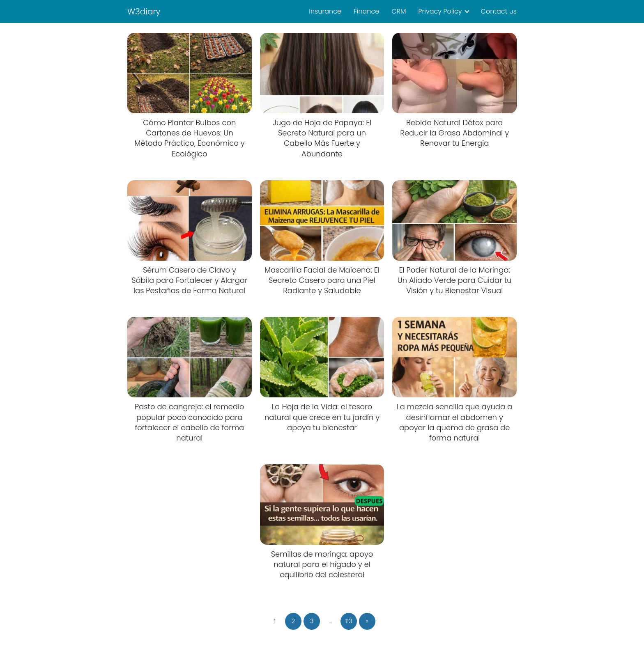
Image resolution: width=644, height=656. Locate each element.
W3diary (144, 11)
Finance (366, 11)
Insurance (325, 11)
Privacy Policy (440, 11)
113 (349, 621)
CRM (399, 11)
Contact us (499, 11)
